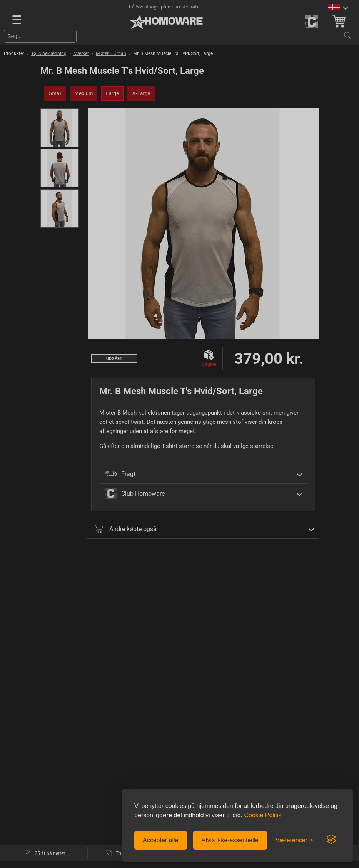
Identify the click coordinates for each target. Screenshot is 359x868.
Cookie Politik (263, 815)
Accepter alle (161, 840)
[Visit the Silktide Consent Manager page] (331, 840)
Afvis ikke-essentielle (230, 840)
